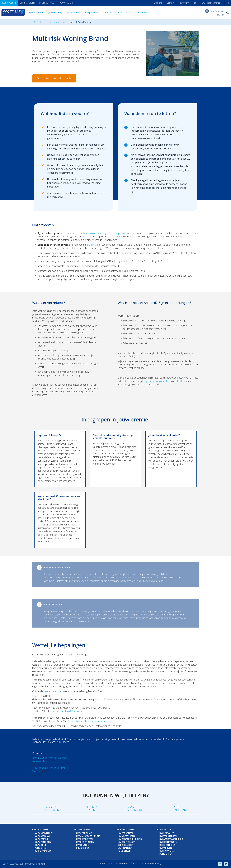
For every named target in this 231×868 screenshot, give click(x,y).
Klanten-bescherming (134, 808)
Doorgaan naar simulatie (54, 78)
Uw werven (166, 848)
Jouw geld (108, 12)
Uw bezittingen (85, 842)
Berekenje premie (91, 808)
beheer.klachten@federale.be (67, 711)
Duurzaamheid (142, 12)
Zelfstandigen (27, 3)
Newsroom (184, 3)
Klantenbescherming (151, 863)
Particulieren (9, 3)
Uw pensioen (83, 845)
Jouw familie (73, 12)
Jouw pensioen (91, 12)
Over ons (158, 3)
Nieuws (102, 863)
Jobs (195, 3)
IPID (179, 381)
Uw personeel (125, 833)
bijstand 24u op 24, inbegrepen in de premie (103, 233)
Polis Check (124, 12)
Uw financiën (125, 848)
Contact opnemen (52, 808)
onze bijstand (93, 245)
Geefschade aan (178, 808)
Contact (170, 3)
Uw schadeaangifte (211, 3)
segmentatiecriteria (54, 691)
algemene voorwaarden (157, 381)
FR (228, 3)
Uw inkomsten (84, 839)
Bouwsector (66, 3)
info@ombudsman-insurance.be (89, 721)
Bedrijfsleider (126, 845)
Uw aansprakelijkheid (88, 836)
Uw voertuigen (85, 833)
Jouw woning (55, 12)
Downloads (122, 863)
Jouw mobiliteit (36, 12)
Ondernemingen (47, 3)
